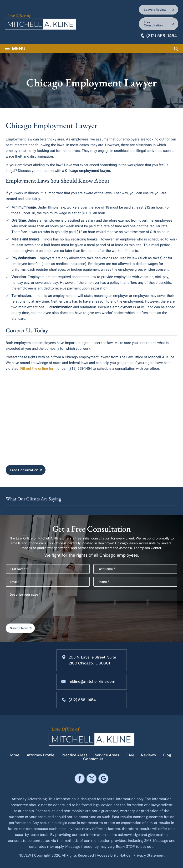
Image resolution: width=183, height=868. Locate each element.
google (103, 779)
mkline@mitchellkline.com (92, 681)
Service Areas (107, 755)
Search (176, 49)
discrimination (61, 307)
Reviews (148, 755)
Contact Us (93, 759)
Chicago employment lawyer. (88, 171)
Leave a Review (155, 10)
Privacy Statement (149, 855)
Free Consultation (153, 24)
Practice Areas (75, 755)
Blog (167, 755)
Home (14, 755)
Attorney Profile (41, 755)
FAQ (130, 755)
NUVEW (25, 855)
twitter (91, 779)
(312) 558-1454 (162, 36)
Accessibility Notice (114, 855)
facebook (79, 779)
